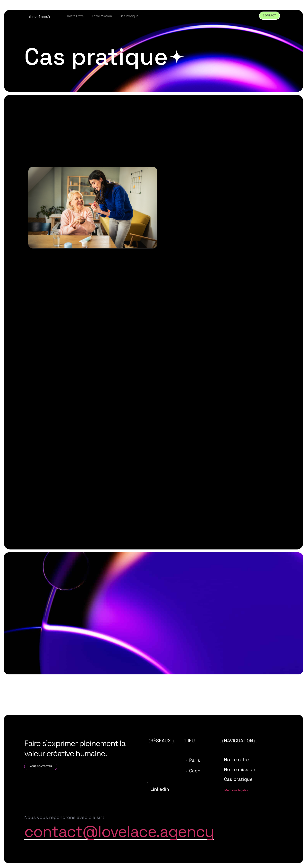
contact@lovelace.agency (119, 832)
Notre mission (102, 16)
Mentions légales (236, 791)
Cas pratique (129, 16)
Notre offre (75, 16)
